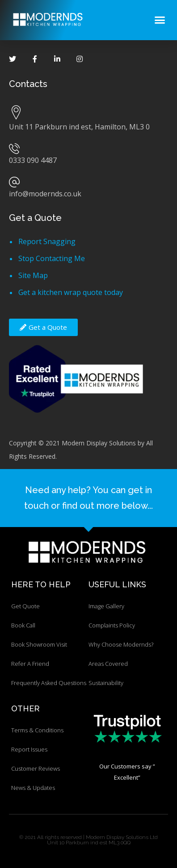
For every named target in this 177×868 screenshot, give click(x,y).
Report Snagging (47, 241)
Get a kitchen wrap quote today (71, 292)
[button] (160, 20)
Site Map (33, 275)
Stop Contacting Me (52, 258)
